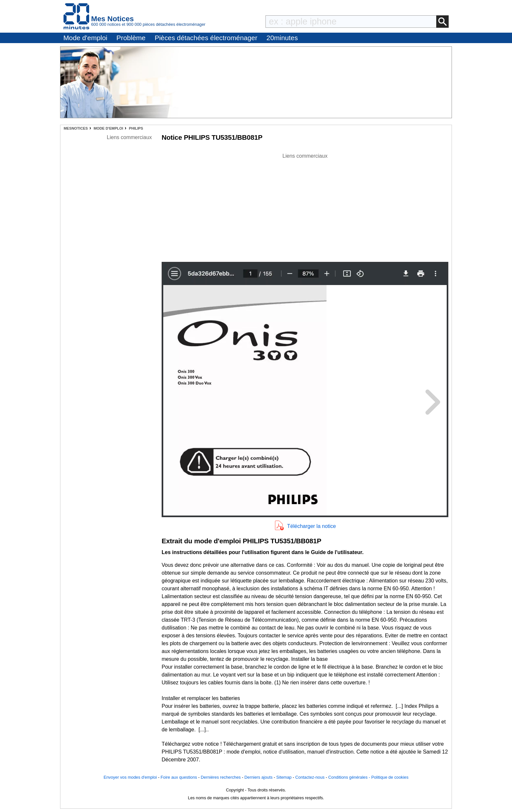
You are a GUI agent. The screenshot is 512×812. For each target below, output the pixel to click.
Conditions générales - (350, 777)
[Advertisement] (305, 206)
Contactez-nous (310, 777)
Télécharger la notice (311, 526)
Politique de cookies (390, 777)
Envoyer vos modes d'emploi (130, 777)
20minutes (282, 38)
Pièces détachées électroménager (206, 38)
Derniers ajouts (259, 777)
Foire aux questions (179, 777)
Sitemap (284, 777)
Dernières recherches (221, 777)
